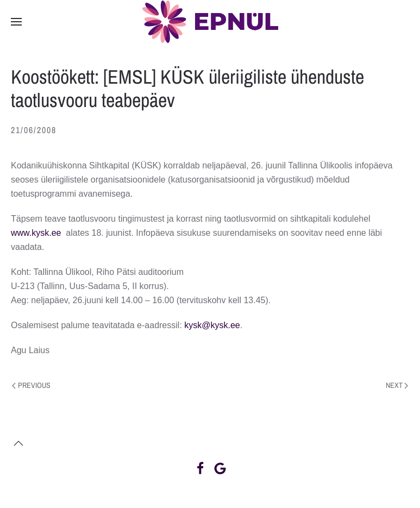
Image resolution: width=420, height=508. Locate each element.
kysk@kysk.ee (212, 325)
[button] (16, 22)
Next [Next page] (397, 385)
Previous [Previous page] (31, 385)
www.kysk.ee (36, 233)
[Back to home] (210, 22)
